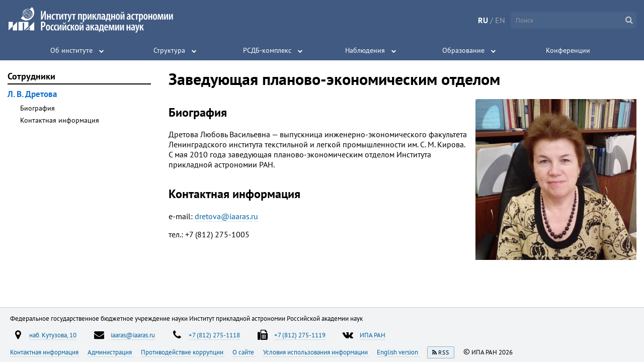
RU (483, 20)
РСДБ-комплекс (267, 50)
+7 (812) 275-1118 (214, 335)
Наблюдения (365, 50)
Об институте (71, 50)
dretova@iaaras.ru (226, 216)
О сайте (244, 352)
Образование (463, 50)
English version (398, 352)
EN (500, 20)
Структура (169, 50)
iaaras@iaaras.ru (133, 335)
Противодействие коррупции (183, 352)
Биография (37, 108)
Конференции (568, 50)
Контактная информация (60, 120)
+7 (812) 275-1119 (300, 335)
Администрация (110, 352)
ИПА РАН (373, 335)
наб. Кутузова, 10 (53, 335)
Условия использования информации (316, 352)
